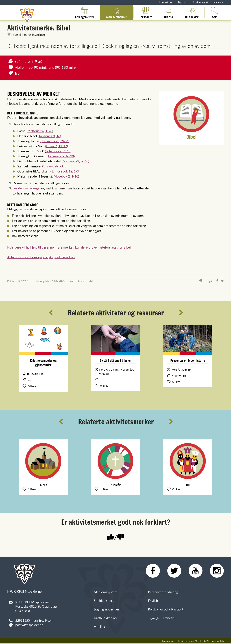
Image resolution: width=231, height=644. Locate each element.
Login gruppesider (107, 610)
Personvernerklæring (163, 592)
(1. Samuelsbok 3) (55, 166)
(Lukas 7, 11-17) (57, 146)
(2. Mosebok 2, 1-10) (64, 176)
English (153, 601)
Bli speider (192, 12)
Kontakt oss (166, 2)
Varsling (99, 627)
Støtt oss (183, 2)
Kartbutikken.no (105, 618)
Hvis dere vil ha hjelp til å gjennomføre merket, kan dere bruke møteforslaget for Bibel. (69, 247)
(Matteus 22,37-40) (75, 161)
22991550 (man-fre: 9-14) (34, 620)
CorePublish (217, 641)
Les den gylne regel (26, 188)
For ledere (146, 12)
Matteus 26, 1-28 (40, 131)
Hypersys (219, 2)
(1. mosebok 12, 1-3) (65, 171)
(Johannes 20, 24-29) (55, 141)
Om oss (169, 12)
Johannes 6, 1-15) (59, 151)
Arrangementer (85, 12)
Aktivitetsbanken (117, 12)
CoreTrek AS (191, 641)
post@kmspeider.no (29, 625)
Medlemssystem (106, 592)
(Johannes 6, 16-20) (61, 156)
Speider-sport (201, 2)
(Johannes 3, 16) (49, 136)
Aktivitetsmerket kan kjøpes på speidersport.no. (41, 257)
